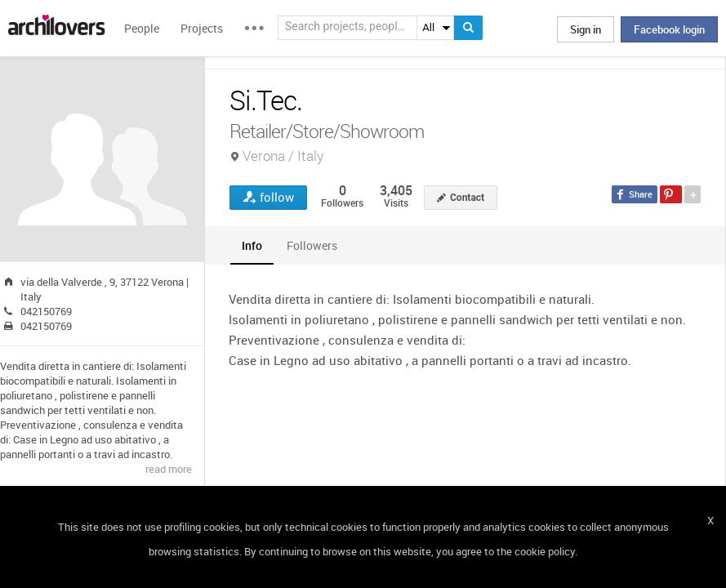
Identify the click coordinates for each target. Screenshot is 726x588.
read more (169, 469)
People (142, 28)
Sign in (586, 29)
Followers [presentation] (312, 245)
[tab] (252, 245)
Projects (202, 28)
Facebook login (669, 29)
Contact (467, 198)
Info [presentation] (252, 245)
